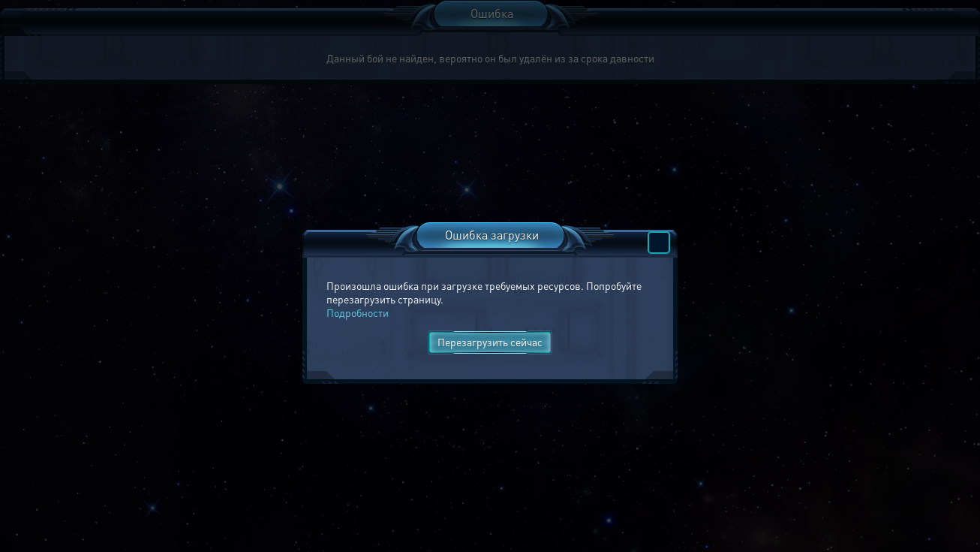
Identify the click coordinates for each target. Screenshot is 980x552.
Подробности (358, 312)
